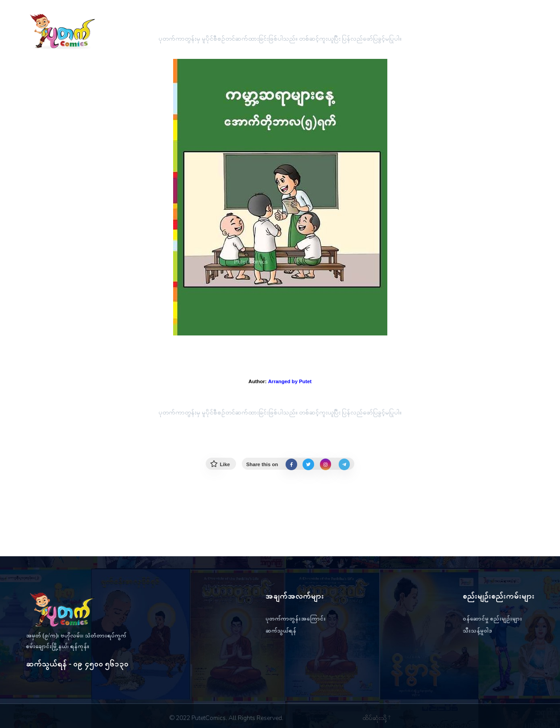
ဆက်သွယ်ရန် (281, 631)
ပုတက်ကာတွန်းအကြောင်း (296, 618)
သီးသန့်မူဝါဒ (477, 631)
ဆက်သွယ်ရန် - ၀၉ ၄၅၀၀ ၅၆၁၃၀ (77, 664)
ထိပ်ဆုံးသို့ (376, 718)
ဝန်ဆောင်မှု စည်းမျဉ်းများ (493, 618)
